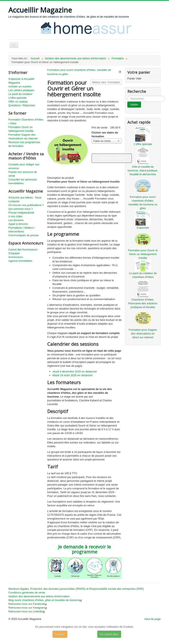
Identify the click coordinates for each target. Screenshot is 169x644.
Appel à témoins (18, 224)
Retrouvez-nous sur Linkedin (27, 611)
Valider (134, 104)
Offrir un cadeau (18, 102)
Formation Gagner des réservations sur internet (23, 137)
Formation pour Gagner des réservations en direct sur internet (143, 334)
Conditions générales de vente (27, 593)
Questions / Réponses (22, 105)
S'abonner (143, 228)
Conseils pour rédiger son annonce (24, 166)
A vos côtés (15, 216)
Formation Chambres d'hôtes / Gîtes (26, 121)
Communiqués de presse (24, 235)
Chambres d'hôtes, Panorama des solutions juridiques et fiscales (143, 303)
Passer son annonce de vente (23, 174)
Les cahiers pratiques (21, 90)
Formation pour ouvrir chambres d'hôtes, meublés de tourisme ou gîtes (79, 72)
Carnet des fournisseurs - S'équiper (24, 251)
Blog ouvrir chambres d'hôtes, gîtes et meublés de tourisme (45, 600)
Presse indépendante (21, 213)
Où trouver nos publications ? (26, 205)
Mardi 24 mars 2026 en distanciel (73, 375)
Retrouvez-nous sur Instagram (28, 608)
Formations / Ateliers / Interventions (22, 230)
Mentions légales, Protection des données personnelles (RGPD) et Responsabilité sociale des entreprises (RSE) (76, 589)
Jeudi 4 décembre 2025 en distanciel (75, 371)
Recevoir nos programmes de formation (24, 144)
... (127, 96)
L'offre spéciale (17, 98)
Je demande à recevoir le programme (84, 549)
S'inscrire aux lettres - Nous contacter (25, 199)
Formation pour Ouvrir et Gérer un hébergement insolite (143, 254)
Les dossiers (16, 220)
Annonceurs (16, 257)
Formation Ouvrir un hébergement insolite (21, 129)
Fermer (60, 634)
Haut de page (152, 619)
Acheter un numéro (20, 86)
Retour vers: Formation (106, 82)
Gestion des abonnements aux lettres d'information (39, 596)
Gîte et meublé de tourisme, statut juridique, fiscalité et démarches (143, 170)
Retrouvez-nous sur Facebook (28, 604)
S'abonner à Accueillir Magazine (21, 81)
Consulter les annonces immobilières (23, 181)
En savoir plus (109, 634)
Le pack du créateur (20, 94)
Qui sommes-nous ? (20, 209)
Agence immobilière (20, 261)
